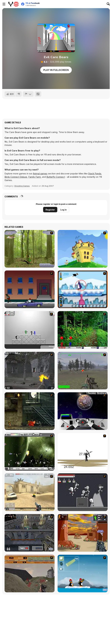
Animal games (40, 174)
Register (50, 210)
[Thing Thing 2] (83, 492)
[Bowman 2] (83, 452)
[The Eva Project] (30, 452)
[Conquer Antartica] (83, 574)
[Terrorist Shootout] (83, 533)
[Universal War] (83, 411)
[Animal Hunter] (30, 249)
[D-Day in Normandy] (30, 574)
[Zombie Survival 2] (30, 411)
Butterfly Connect (56, 177)
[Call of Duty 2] (30, 371)
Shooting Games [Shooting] (22, 186)
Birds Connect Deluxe (16, 177)
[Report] (28, 94)
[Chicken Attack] (83, 249)
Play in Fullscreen (56, 70)
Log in (63, 210)
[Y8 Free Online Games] (13, 4)
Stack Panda (95, 174)
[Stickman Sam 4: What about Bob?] (30, 330)
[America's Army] (83, 371)
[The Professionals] (30, 533)
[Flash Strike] (30, 492)
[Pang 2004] (83, 330)
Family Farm (35, 177)
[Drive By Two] (30, 289)
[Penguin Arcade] (83, 289)
